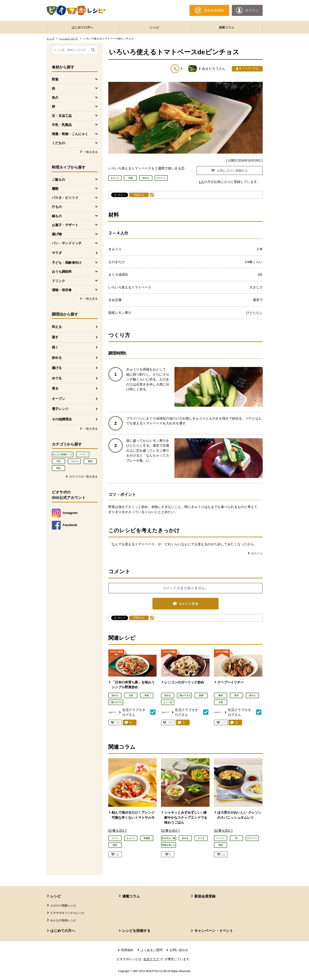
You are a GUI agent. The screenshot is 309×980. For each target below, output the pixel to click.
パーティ (83, 454)
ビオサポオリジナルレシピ (67, 913)
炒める (57, 358)
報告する (257, 553)
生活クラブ (154, 959)
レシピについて (69, 39)
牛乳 (58, 461)
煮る (55, 388)
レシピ (155, 27)
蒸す (55, 337)
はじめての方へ (82, 27)
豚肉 (90, 461)
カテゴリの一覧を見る (83, 477)
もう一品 (168, 702)
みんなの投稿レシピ (63, 454)
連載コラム (227, 27)
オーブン (58, 399)
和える (57, 327)
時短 (58, 468)
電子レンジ (60, 409)
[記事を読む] (117, 830)
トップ (51, 39)
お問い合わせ (179, 950)
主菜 (131, 695)
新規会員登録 (205, 896)
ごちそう (74, 461)
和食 (147, 695)
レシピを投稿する (136, 931)
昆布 (236, 695)
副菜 (201, 695)
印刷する (139, 195)
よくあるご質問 (152, 950)
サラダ (57, 253)
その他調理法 (62, 419)
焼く (55, 347)
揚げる (57, 368)
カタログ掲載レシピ (63, 906)
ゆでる (57, 378)
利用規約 (127, 950)
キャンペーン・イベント (214, 931)
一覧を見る (91, 152)
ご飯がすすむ (116, 702)
